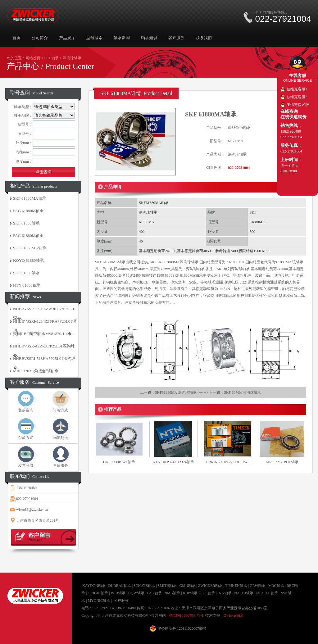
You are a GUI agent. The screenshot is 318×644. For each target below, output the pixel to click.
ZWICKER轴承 (210, 586)
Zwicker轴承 (234, 615)
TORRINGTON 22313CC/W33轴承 (228, 462)
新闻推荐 (25, 296)
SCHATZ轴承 (144, 586)
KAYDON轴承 (94, 586)
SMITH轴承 (167, 586)
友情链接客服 (298, 105)
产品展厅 (67, 38)
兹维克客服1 (297, 89)
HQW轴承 (136, 593)
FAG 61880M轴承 (28, 211)
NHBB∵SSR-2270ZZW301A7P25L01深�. (44, 311)
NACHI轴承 (244, 593)
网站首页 (33, 58)
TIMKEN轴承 (236, 586)
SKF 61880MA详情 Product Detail (136, 93)
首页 (16, 38)
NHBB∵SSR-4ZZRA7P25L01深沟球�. (44, 348)
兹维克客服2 (297, 97)
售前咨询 (26, 410)
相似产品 (34, 186)
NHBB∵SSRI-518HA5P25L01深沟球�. (44, 361)
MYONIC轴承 (99, 601)
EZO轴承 (208, 593)
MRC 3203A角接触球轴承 (36, 371)
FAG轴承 (154, 593)
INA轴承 (224, 593)
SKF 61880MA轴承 (30, 198)
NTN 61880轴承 (27, 285)
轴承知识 (149, 38)
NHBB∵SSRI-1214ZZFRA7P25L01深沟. (45, 323)
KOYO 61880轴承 (28, 260)
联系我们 (204, 38)
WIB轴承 (118, 593)
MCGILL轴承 (267, 593)
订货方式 (61, 410)
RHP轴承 (190, 593)
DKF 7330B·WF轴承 (119, 462)
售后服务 (61, 465)
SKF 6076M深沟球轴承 (243, 392)
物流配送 (61, 438)
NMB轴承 (172, 593)
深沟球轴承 (72, 58)
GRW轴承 (258, 586)
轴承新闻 (122, 38)
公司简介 (40, 38)
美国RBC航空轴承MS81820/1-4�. (43, 334)
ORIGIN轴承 (98, 593)
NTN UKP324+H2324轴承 (173, 462)
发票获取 (26, 465)
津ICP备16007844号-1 (186, 615)
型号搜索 (94, 38)
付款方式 (26, 438)
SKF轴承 (52, 58)
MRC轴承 (276, 586)
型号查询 (32, 93)
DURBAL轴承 (119, 586)
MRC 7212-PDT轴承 (282, 462)
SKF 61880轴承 (26, 223)
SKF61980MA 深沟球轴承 (176, 392)
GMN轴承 (188, 586)
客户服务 (176, 38)
